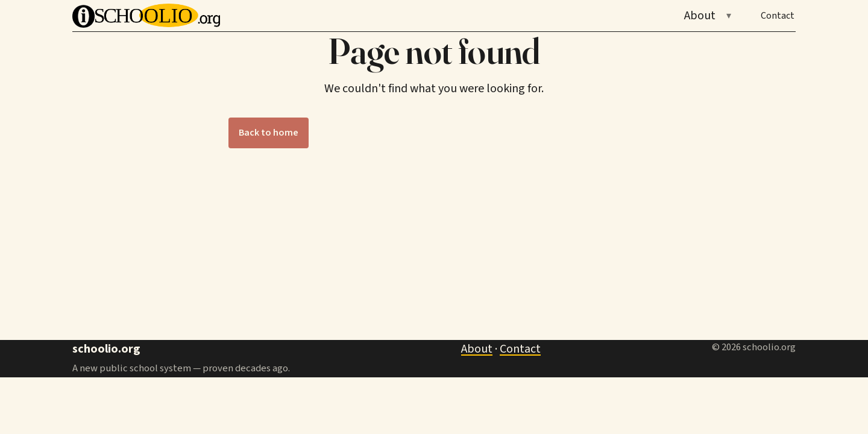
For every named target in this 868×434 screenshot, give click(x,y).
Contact (778, 16)
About (700, 16)
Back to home (269, 133)
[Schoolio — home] (146, 16)
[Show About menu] (729, 16)
